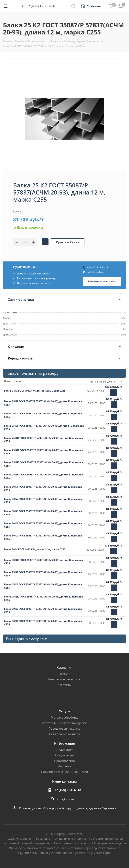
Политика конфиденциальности (64, 772)
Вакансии (64, 674)
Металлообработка (65, 717)
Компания (64, 667)
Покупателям (65, 755)
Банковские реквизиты (65, 679)
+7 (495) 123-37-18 (41, 6)
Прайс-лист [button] (64, 750)
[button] (92, 6)
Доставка (65, 766)
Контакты (65, 685)
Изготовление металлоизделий (64, 723)
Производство (64, 761)
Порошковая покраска (64, 728)
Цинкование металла (64, 734)
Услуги (64, 711)
